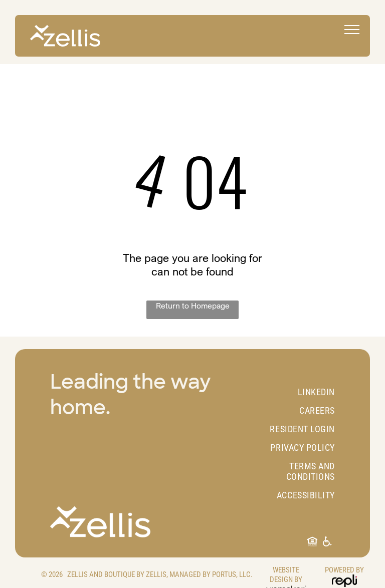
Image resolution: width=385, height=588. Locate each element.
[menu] (352, 30)
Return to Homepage (193, 306)
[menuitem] (294, 392)
